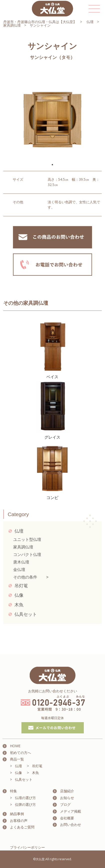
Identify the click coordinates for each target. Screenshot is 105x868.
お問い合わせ (71, 825)
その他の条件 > (31, 577)
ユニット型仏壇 (27, 540)
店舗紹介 (67, 791)
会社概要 (67, 818)
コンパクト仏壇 (27, 555)
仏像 (19, 595)
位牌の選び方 (25, 804)
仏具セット (26, 614)
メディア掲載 (71, 811)
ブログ (65, 804)
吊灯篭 (21, 586)
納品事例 (17, 814)
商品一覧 (17, 759)
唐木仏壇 (21, 562)
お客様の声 (19, 821)
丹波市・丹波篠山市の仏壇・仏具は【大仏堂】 (40, 22)
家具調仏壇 (12, 25)
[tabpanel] (52, 113)
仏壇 (90, 22)
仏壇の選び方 (25, 798)
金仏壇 (19, 570)
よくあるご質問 (22, 827)
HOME (15, 746)
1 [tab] (52, 165)
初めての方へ (20, 753)
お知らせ (67, 798)
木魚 (19, 605)
